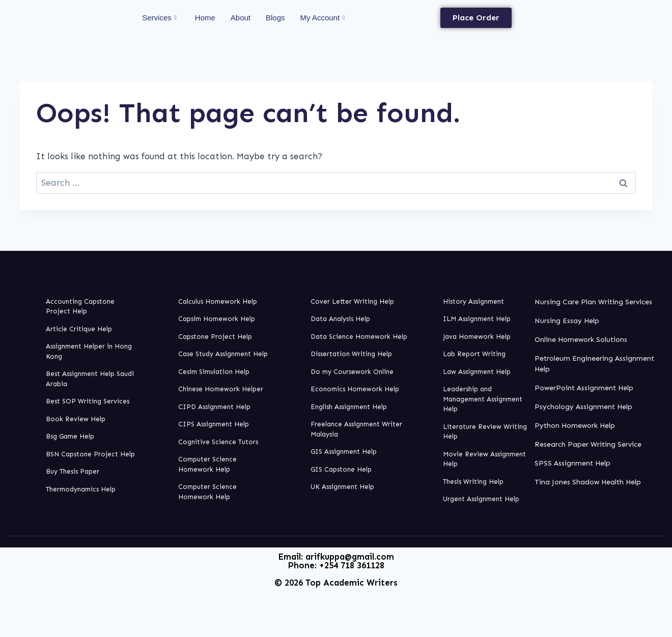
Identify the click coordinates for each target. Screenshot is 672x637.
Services (159, 18)
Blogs (275, 18)
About (241, 18)
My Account (323, 18)
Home (205, 18)
